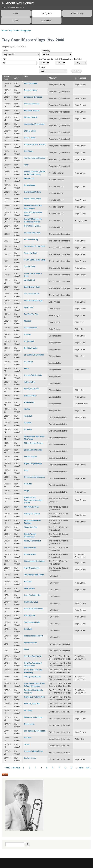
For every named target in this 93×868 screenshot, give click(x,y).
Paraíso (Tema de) (32, 104)
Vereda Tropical (31, 457)
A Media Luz (29, 402)
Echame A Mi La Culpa (33, 717)
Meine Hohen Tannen (33, 199)
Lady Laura (29, 307)
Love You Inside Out (32, 595)
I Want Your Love (31, 602)
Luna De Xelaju (30, 396)
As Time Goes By (31, 240)
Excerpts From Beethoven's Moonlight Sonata (33, 500)
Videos (16, 21)
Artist (5, 51)
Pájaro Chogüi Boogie (33, 463)
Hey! (26, 470)
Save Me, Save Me (32, 704)
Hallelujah (28, 629)
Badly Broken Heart (32, 287)
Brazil (27, 649)
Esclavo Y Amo (30, 758)
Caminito (28, 423)
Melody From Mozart (33, 541)
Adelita (27, 409)
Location (78, 59)
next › (81, 768)
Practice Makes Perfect (34, 636)
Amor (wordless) (31, 83)
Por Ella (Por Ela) (31, 314)
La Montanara (30, 185)
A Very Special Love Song (35, 260)
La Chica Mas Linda (32, 233)
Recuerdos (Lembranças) (34, 477)
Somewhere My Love (33, 192)
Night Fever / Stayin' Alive (35, 697)
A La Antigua (29, 341)
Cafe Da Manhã (31, 328)
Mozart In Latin (30, 548)
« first (7, 768)
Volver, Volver (30, 382)
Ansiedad (28, 416)
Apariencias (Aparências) (34, 124)
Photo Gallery (77, 13)
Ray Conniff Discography (20, 31)
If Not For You (30, 616)
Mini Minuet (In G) (31, 507)
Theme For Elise (31, 527)
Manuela (28, 321)
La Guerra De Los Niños (34, 355)
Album (53, 78)
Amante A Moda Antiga (33, 301)
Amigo (27, 491)
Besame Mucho (31, 643)
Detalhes (28, 738)
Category (46, 51)
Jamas (27, 744)
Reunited (28, 582)
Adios (27, 368)
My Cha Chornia (31, 117)
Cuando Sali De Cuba (33, 375)
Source (42, 67)
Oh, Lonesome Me (32, 294)
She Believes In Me (32, 622)
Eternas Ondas (30, 131)
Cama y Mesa (30, 138)
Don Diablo (29, 151)
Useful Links (46, 21)
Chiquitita (28, 484)
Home (16, 13)
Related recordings (63, 59)
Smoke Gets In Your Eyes (35, 246)
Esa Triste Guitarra (32, 111)
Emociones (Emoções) (33, 97)
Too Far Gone (30, 267)
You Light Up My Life (33, 677)
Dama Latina (29, 724)
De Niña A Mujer (31, 348)
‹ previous (16, 768)
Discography (47, 13)
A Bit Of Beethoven (32, 568)
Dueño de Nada (31, 90)
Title (4, 59)
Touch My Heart (31, 253)
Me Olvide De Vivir (32, 389)
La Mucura (29, 362)
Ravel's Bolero (30, 554)
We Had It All (29, 280)
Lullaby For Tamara (32, 514)
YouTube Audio (46, 59)
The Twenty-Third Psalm (34, 575)
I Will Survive (29, 588)
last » (88, 768)
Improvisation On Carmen (35, 561)
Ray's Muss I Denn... (33, 226)
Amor (26, 165)
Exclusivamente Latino (33, 450)
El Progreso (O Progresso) (35, 731)
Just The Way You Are (33, 656)
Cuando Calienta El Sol (34, 751)
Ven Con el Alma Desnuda (35, 158)
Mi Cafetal (28, 711)
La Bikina (28, 430)
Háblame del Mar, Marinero (35, 144)
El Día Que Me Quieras (34, 443)
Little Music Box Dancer (34, 609)
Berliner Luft (29, 178)
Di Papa (27, 335)
